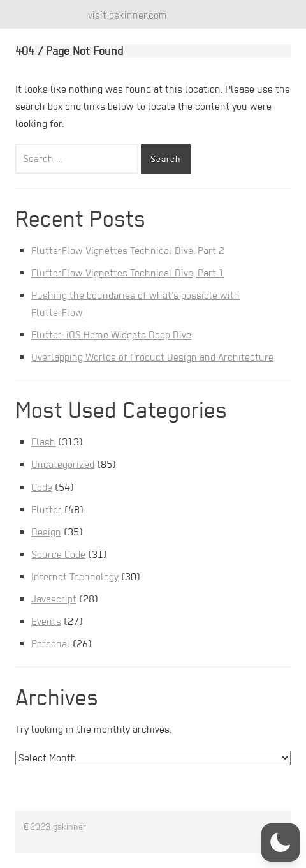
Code (42, 487)
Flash (43, 442)
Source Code (58, 554)
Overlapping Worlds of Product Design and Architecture (152, 357)
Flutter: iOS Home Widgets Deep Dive (111, 335)
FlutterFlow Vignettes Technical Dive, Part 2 (128, 251)
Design (46, 532)
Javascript (54, 599)
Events (46, 621)
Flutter (47, 510)
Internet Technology (75, 577)
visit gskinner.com (127, 15)
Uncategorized (63, 464)
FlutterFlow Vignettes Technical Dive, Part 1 (128, 273)
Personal (51, 644)
